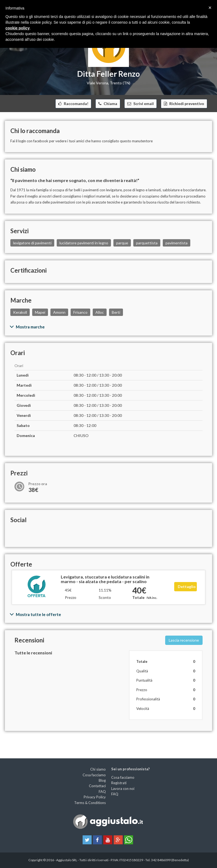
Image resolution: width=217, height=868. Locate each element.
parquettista (147, 243)
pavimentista (177, 243)
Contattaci (97, 786)
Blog (102, 780)
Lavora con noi (123, 789)
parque (122, 243)
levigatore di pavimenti (32, 243)
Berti (116, 312)
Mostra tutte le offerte (38, 614)
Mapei (40, 312)
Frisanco (80, 312)
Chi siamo (98, 769)
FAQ (102, 792)
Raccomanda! (76, 104)
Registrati (119, 783)
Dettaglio (187, 587)
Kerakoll (20, 312)
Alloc (100, 312)
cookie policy (18, 28)
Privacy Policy (95, 797)
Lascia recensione (184, 640)
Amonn (59, 312)
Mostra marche (30, 327)
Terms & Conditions (90, 803)
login (22, 141)
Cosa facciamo (94, 775)
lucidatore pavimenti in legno (84, 243)
